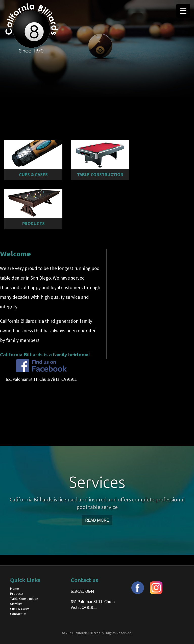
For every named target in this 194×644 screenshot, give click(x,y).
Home (15, 588)
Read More (97, 520)
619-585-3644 (82, 591)
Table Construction (24, 599)
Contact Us (18, 614)
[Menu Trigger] (183, 11)
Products (17, 594)
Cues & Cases (20, 609)
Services (16, 604)
